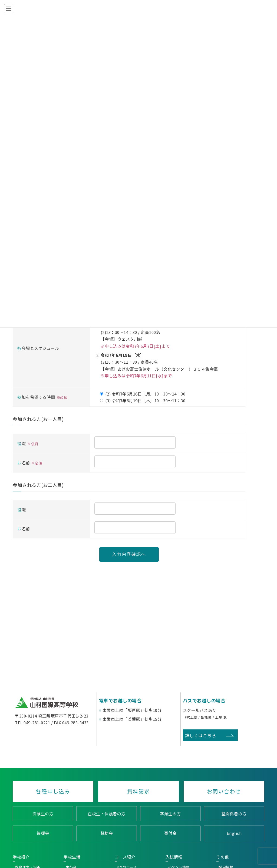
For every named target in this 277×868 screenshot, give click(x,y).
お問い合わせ (224, 791)
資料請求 (138, 791)
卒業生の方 (170, 814)
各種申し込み (53, 791)
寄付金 (171, 833)
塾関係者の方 (234, 814)
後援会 (43, 833)
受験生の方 (43, 814)
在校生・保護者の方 (107, 814)
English (234, 833)
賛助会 (107, 833)
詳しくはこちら (201, 735)
